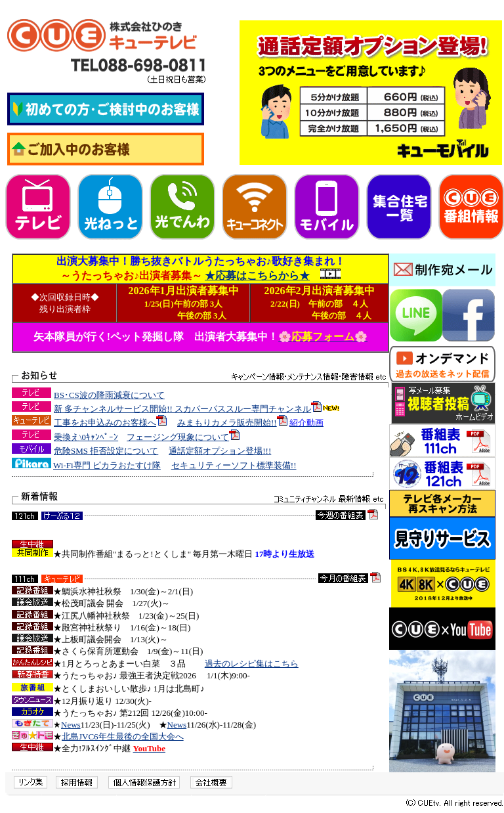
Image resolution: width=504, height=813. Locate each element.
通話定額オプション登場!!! (220, 451)
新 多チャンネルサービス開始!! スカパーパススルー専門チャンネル (182, 409)
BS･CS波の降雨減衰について (109, 395)
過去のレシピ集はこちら (252, 664)
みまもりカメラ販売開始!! (227, 423)
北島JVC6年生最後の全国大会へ (123, 736)
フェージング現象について (178, 437)
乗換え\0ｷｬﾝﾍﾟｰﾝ (86, 437)
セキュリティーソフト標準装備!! (234, 465)
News (71, 725)
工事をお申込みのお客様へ (105, 423)
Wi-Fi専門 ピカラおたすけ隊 (107, 465)
